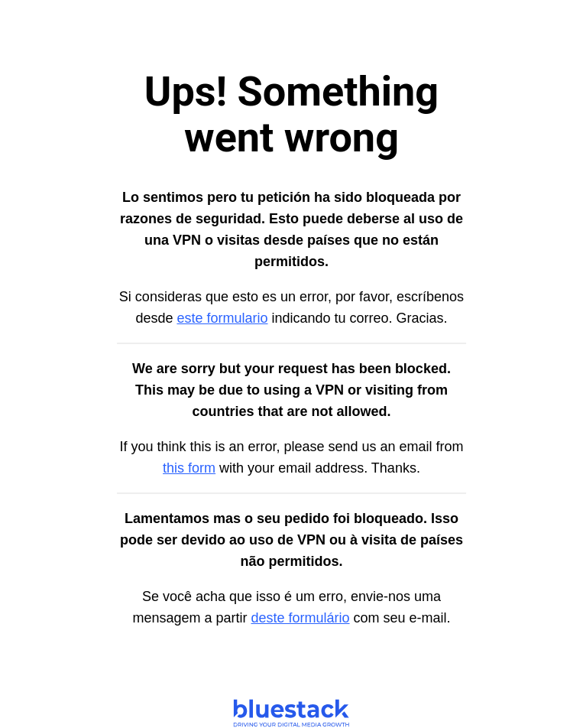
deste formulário (300, 618)
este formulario (222, 318)
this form (189, 468)
